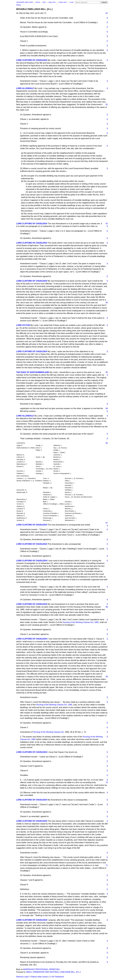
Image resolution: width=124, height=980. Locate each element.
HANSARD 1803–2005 (25, 2)
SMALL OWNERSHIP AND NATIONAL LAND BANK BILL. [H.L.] (53, 972)
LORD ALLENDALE (25, 88)
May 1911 (52, 2)
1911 (44, 2)
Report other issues (40, 977)
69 (107, 677)
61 (107, 13)
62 (107, 104)
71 (107, 865)
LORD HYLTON (23, 325)
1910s (38, 2)
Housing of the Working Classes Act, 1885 (81, 622)
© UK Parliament (57, 977)
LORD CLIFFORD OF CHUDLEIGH (32, 60)
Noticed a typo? (23, 977)
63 (107, 224)
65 (107, 372)
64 (107, 303)
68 (107, 607)
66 (107, 408)
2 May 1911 (63, 2)
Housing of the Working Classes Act (48, 732)
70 (107, 782)
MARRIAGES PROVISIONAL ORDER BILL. (42, 969)
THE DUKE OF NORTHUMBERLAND (33, 372)
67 (107, 523)
